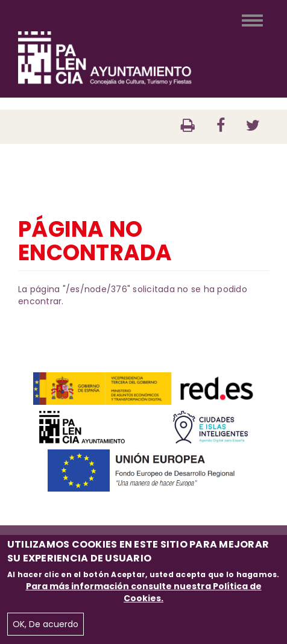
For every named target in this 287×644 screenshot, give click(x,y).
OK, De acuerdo (46, 624)
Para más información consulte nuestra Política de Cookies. (144, 592)
